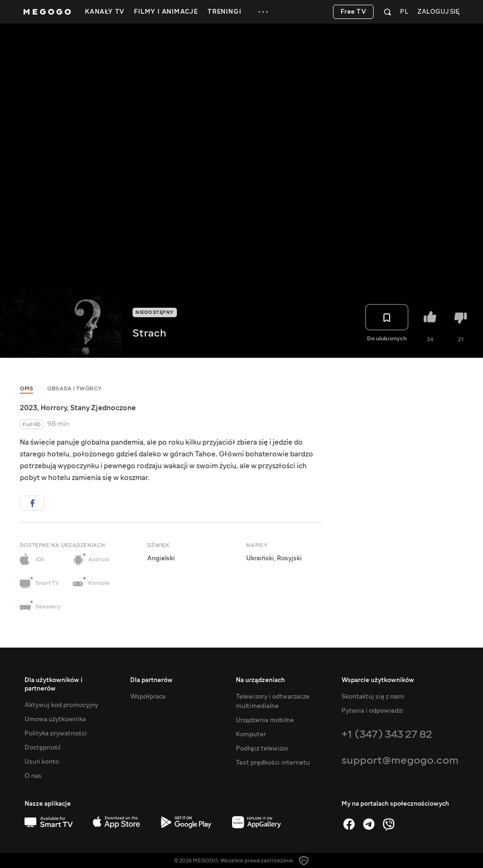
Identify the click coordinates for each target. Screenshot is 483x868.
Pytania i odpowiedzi (372, 711)
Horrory (54, 408)
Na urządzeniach (260, 680)
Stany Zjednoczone (103, 408)
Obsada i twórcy (75, 389)
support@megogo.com (400, 760)
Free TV (354, 12)
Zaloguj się (438, 12)
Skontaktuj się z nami (373, 697)
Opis (26, 389)
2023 (29, 408)
